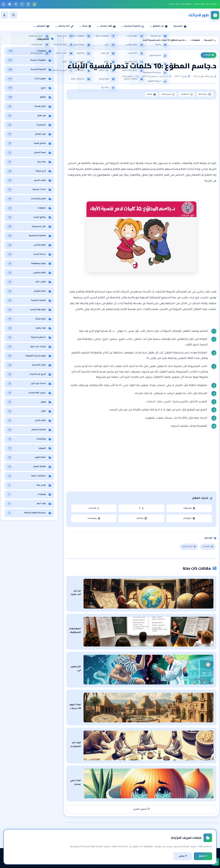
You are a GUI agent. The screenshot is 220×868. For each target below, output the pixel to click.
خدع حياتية (80, 846)
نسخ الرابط (158, 95)
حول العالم (34, 846)
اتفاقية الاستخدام (123, 841)
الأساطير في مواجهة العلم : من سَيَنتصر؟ (168, 648)
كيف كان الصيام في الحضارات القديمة (169, 706)
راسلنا (128, 829)
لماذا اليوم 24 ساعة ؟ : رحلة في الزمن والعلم (166, 677)
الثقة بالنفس (79, 829)
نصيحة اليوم (186, 548)
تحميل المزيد (141, 757)
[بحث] (14, 15)
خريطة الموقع (125, 846)
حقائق (36, 835)
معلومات (209, 55)
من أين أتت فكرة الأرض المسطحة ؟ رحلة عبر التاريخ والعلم (158, 590)
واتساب (94, 510)
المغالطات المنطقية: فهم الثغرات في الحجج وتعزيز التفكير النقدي (154, 619)
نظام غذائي (34, 823)
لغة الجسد (80, 841)
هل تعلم (35, 829)
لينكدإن (141, 520)
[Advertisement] (142, 132)
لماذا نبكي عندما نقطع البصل (174, 735)
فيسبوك (189, 510)
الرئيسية (127, 817)
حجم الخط (203, 95)
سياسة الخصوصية (122, 835)
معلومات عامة (32, 841)
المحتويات (181, 95)
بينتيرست (94, 520)
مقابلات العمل (78, 835)
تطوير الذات (80, 823)
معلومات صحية (32, 817)
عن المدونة (126, 823)
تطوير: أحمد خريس (67, 863)
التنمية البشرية (78, 817)
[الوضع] (5, 15)
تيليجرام (189, 520)
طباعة (138, 95)
